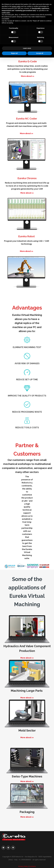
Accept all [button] (40, 53)
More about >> (28, 76)
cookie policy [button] (6, 13)
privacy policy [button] (16, 6)
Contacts (32, 866)
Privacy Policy (23, 866)
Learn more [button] (27, 48)
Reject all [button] (14, 53)
